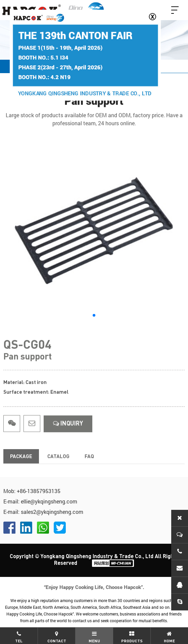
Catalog (58, 464)
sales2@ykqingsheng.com (52, 512)
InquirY (68, 432)
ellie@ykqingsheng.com (49, 501)
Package (21, 464)
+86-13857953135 (39, 491)
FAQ (89, 464)
